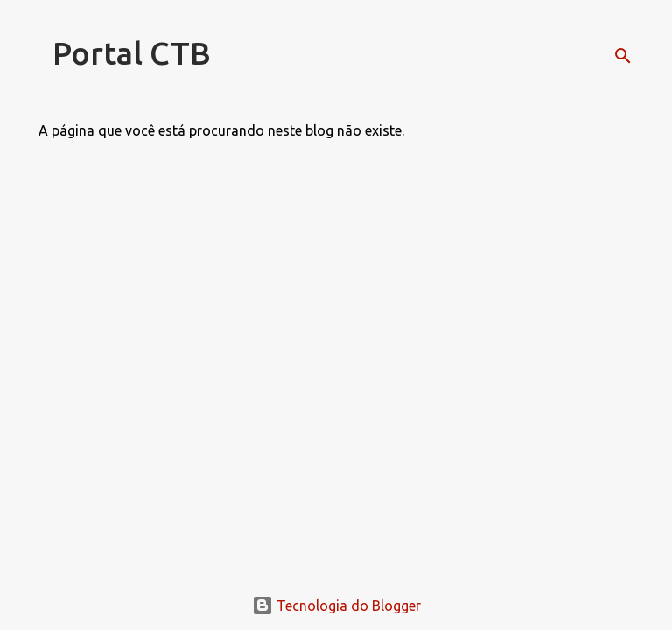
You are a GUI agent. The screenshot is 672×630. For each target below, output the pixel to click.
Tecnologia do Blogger (336, 605)
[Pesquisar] (623, 56)
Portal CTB (132, 53)
